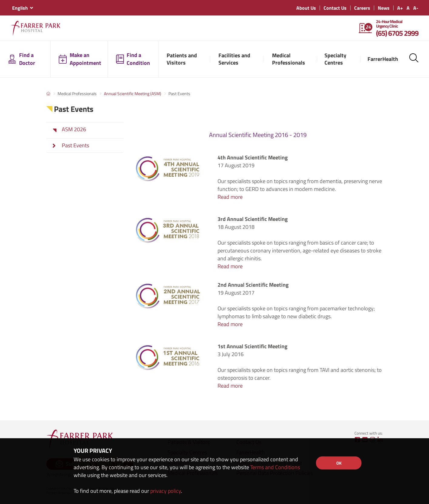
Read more (230, 197)
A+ (400, 8)
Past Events (75, 145)
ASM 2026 (74, 129)
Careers (362, 8)
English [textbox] (20, 8)
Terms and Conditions (275, 467)
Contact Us (335, 8)
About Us (306, 8)
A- (416, 8)
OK (339, 463)
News (384, 8)
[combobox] (22, 8)
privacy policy (166, 491)
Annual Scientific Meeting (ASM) (133, 93)
